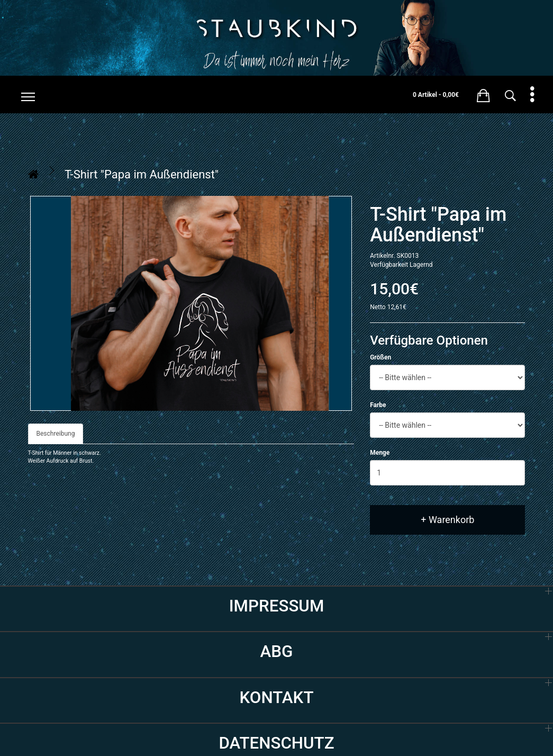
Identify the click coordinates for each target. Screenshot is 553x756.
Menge (380, 453)
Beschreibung (56, 434)
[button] (483, 94)
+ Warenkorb (447, 520)
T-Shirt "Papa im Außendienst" (142, 174)
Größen (380, 357)
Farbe (378, 405)
